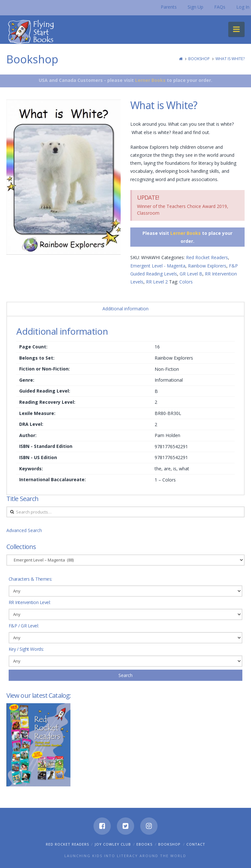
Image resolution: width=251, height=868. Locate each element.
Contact (196, 844)
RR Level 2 (157, 282)
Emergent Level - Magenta (158, 266)
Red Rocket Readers (207, 257)
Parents (169, 7)
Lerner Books (150, 80)
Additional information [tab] (125, 309)
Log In (243, 7)
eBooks (144, 844)
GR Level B (191, 274)
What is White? (230, 59)
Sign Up (195, 7)
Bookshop (199, 59)
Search (125, 675)
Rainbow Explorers (207, 266)
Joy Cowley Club (113, 844)
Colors (186, 282)
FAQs (220, 7)
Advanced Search (24, 530)
